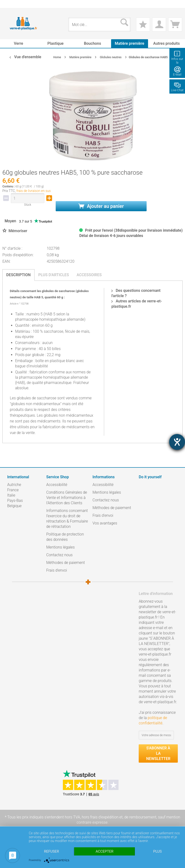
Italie (11, 495)
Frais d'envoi (57, 570)
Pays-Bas (15, 501)
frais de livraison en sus (33, 191)
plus (157, 851)
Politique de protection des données (65, 537)
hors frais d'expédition (100, 817)
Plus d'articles (54, 275)
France (13, 490)
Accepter (105, 851)
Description (18, 275)
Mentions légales (61, 547)
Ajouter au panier (101, 206)
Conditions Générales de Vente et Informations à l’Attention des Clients (67, 498)
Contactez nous (60, 555)
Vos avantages (105, 523)
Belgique (14, 506)
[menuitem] (10, 4)
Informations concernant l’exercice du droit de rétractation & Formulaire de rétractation (67, 519)
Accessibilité (57, 485)
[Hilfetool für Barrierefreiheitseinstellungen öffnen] (177, 442)
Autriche (14, 485)
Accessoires (89, 275)
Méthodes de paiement (66, 563)
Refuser (51, 851)
